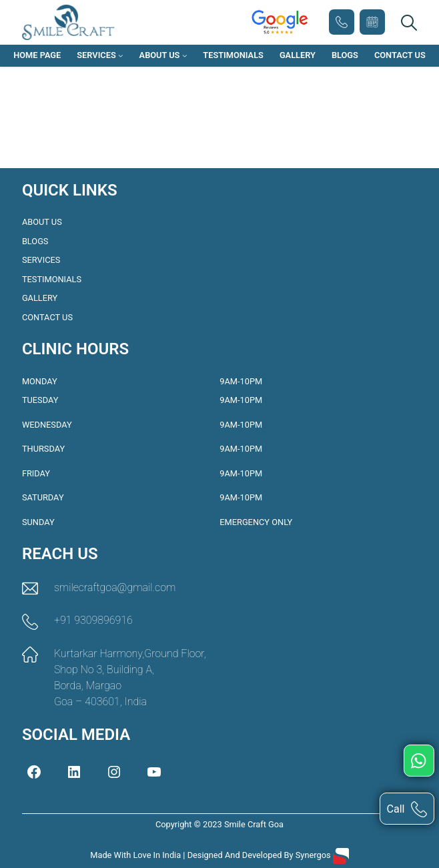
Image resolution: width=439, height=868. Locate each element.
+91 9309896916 (342, 22)
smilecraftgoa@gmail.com (115, 587)
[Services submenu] (121, 56)
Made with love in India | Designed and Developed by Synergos (211, 855)
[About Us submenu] (185, 56)
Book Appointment (372, 22)
